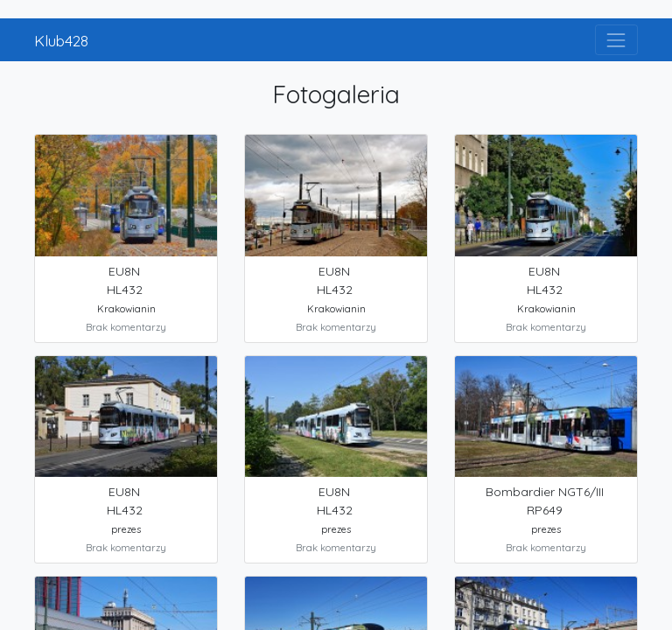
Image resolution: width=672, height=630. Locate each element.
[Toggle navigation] (616, 40)
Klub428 (61, 40)
